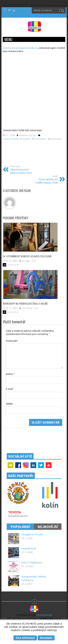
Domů (6, 48)
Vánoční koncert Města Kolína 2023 (22, 170)
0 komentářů (40, 139)
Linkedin (33, 465)
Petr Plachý (27, 308)
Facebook (18, 465)
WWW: (10, 404)
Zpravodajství (19, 48)
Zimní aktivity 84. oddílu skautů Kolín (46, 179)
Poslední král (29, 548)
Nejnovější (48, 527)
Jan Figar (33, 135)
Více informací (25, 638)
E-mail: (10, 389)
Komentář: (13, 341)
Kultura (33, 48)
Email (11, 465)
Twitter (41, 465)
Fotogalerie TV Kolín (32, 534)
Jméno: (11, 374)
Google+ (26, 465)
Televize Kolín (44, 615)
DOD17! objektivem (32, 562)
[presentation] (34, 426)
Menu (8, 39)
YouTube (49, 465)
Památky (15, 139)
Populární (20, 527)
